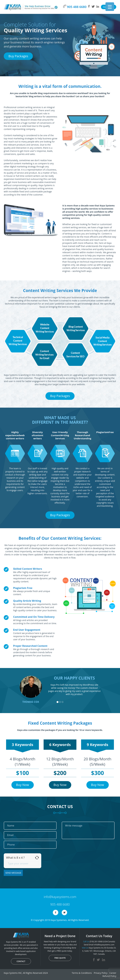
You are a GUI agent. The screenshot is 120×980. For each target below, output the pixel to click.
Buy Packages (18, 56)
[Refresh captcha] (37, 858)
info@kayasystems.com (60, 897)
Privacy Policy (101, 973)
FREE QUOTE (60, 958)
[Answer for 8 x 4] (22, 863)
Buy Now (23, 785)
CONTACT (21, 961)
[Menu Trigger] (110, 7)
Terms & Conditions (82, 973)
